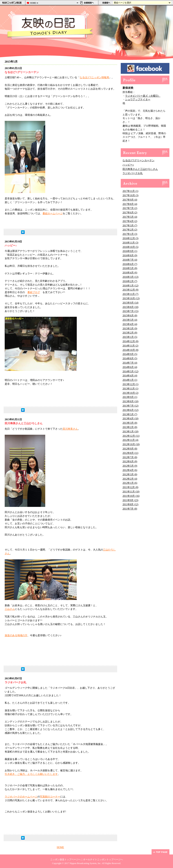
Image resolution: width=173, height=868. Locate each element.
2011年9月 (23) (130, 500)
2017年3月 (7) (130, 226)
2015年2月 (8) (130, 333)
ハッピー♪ (128, 165)
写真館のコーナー (50, 797)
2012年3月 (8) (130, 474)
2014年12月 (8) (130, 341)
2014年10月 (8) (130, 350)
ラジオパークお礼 (133, 173)
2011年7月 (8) (130, 509)
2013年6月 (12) (130, 410)
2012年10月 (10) (131, 444)
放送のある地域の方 (16, 635)
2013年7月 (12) (130, 406)
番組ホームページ (53, 213)
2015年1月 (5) (130, 337)
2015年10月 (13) (131, 298)
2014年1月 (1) (130, 380)
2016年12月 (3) (130, 238)
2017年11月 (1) (130, 191)
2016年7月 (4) (130, 260)
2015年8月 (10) (130, 307)
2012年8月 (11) (130, 453)
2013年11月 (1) (130, 389)
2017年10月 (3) (130, 195)
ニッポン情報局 (100, 77)
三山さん (10, 609)
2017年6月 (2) (130, 213)
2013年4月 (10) (130, 419)
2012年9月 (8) (130, 449)
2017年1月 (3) (130, 234)
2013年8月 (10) (130, 401)
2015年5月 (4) (130, 320)
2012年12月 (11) (131, 436)
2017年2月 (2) (130, 230)
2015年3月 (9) (130, 329)
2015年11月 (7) (130, 294)
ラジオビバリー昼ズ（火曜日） (143, 96)
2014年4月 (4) (130, 376)
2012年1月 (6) (130, 483)
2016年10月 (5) (130, 247)
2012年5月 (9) (130, 466)
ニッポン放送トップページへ (66, 860)
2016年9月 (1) (130, 251)
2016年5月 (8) (130, 268)
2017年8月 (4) (130, 204)
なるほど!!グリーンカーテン (138, 160)
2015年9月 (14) (130, 303)
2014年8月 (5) (130, 359)
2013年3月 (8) (130, 423)
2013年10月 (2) (130, 393)
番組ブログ (34, 292)
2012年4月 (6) (130, 470)
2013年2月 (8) (130, 427)
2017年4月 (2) (130, 221)
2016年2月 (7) (130, 281)
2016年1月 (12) (130, 286)
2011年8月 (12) (130, 504)
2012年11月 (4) (130, 440)
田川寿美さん (70, 429)
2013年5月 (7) (130, 414)
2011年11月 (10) (131, 492)
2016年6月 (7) (130, 264)
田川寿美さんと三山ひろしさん (140, 169)
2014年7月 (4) (130, 363)
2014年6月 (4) (130, 367)
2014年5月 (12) (130, 371)
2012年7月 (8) (130, 457)
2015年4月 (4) (130, 324)
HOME (60, 847)
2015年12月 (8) (130, 290)
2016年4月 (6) (130, 273)
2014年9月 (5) (130, 354)
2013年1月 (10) (130, 432)
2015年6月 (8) (130, 316)
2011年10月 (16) (131, 496)
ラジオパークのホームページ (21, 797)
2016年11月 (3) (130, 243)
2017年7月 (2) (130, 208)
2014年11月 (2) (130, 346)
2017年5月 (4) (130, 217)
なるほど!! (86, 77)
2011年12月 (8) (130, 487)
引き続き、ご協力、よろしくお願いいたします (31, 774)
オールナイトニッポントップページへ (103, 860)
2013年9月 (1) (130, 397)
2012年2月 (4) (130, 479)
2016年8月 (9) (130, 256)
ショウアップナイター (138, 99)
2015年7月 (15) (130, 311)
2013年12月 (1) (130, 384)
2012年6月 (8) (130, 462)
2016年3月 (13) (130, 277)
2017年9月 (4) (130, 200)
